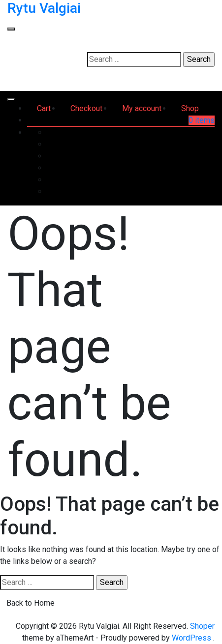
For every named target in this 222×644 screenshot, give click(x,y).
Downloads (195, 156)
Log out (202, 191)
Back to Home (31, 603)
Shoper (202, 626)
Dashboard (196, 132)
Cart (44, 108)
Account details (188, 180)
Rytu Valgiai (44, 8)
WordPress (191, 638)
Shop (190, 108)
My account (142, 108)
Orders (203, 144)
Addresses (195, 168)
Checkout (86, 108)
